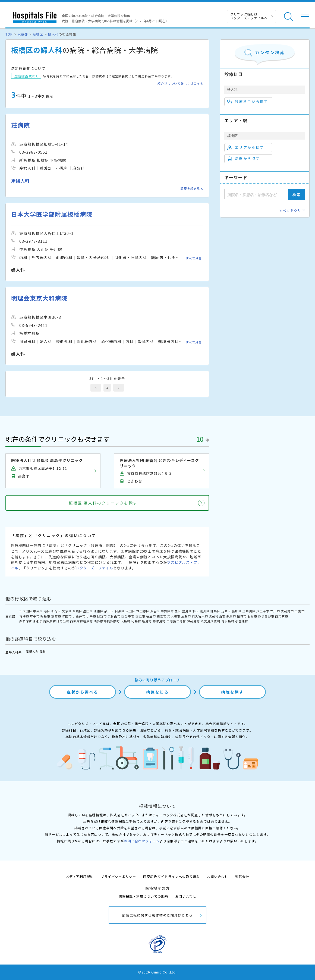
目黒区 (120, 611)
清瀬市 (186, 616)
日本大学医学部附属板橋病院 (52, 214)
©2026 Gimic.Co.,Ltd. (157, 972)
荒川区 (205, 611)
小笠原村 (242, 621)
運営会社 (242, 876)
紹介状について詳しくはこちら (180, 83)
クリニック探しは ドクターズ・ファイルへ (249, 16)
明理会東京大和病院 (39, 298)
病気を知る (158, 692)
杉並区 (176, 611)
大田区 (130, 611)
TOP (9, 34)
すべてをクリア (292, 211)
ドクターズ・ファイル (94, 568)
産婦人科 (32, 651)
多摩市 (231, 616)
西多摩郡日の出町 (56, 621)
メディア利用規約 (80, 876)
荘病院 (21, 125)
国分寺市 (128, 616)
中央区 (38, 611)
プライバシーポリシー (118, 876)
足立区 (226, 611)
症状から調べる (83, 692)
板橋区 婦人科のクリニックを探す (103, 503)
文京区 (67, 611)
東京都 (23, 34)
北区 (196, 611)
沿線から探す (244, 159)
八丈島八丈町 (210, 621)
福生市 (151, 616)
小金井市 (79, 616)
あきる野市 (266, 616)
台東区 (77, 611)
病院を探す (233, 692)
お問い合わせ (218, 876)
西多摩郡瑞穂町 (31, 621)
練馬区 (215, 611)
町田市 (67, 616)
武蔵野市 (287, 611)
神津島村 (159, 621)
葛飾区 (237, 611)
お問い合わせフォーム (142, 841)
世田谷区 (143, 611)
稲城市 (242, 616)
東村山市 (114, 616)
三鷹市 (300, 611)
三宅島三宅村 (176, 621)
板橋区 (38, 34)
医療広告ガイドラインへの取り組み (171, 876)
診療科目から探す (248, 102)
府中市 (35, 616)
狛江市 (162, 616)
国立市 (140, 616)
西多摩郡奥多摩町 (107, 621)
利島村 (136, 621)
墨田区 (88, 611)
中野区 (166, 611)
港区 (47, 611)
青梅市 (24, 616)
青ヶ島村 (228, 621)
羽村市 (252, 616)
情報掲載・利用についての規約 (144, 896)
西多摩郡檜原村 (81, 621)
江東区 (99, 611)
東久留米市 (200, 616)
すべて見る (194, 258)
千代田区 (26, 611)
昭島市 (45, 616)
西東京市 (282, 616)
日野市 (102, 616)
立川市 (275, 611)
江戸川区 (249, 611)
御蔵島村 (193, 621)
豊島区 (187, 611)
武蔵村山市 (217, 616)
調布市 (56, 616)
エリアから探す (246, 147)
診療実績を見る (192, 188)
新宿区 (56, 611)
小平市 (91, 616)
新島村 (147, 621)
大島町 (125, 621)
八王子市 (263, 611)
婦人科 (53, 34)
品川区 (109, 611)
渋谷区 (155, 611)
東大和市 (174, 616)
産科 (43, 651)
